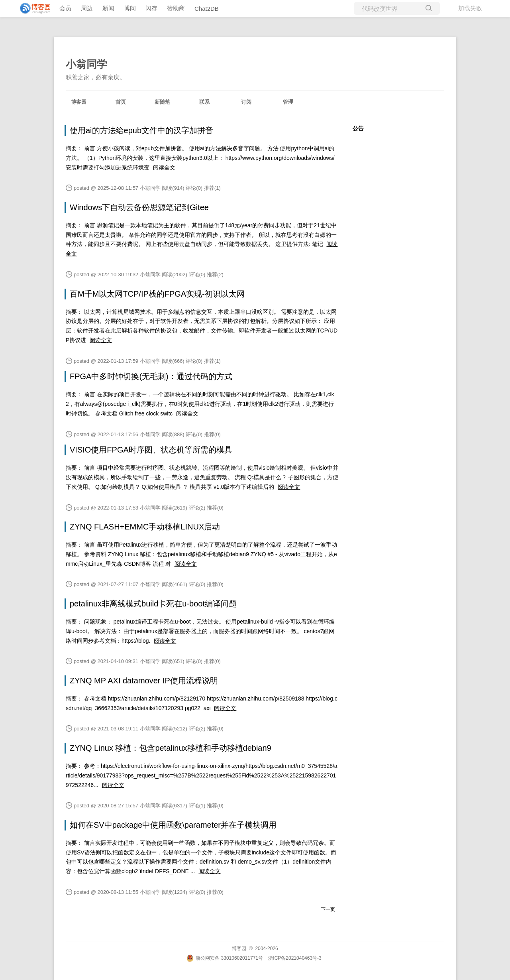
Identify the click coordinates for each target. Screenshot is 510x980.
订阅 (246, 102)
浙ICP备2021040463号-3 (295, 958)
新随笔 (162, 102)
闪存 (151, 8)
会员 (65, 8)
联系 (204, 102)
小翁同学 (86, 64)
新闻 (108, 8)
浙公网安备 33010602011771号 (225, 958)
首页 (121, 102)
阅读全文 (164, 167)
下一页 (328, 909)
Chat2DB (207, 9)
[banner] (32, 8)
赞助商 (176, 8)
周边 (87, 8)
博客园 (79, 102)
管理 (288, 102)
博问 (130, 8)
